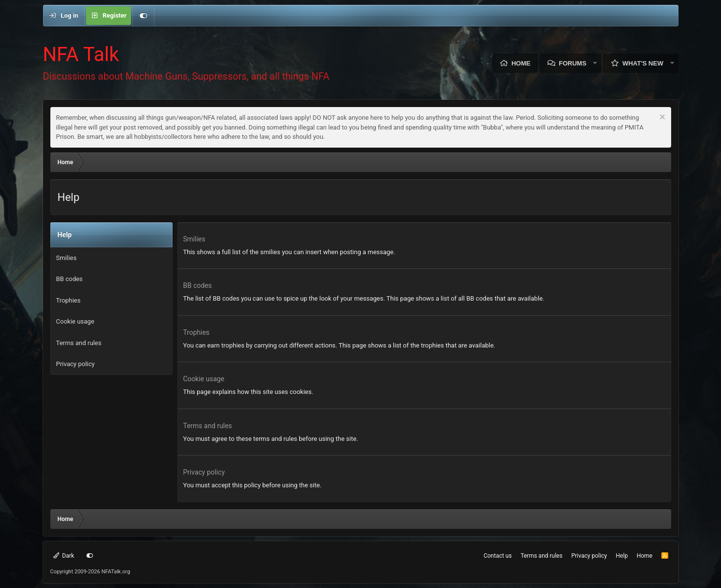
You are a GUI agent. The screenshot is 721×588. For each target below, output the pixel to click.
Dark (64, 556)
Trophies (68, 300)
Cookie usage (75, 321)
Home (521, 63)
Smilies (66, 258)
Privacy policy (76, 364)
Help (622, 556)
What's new (643, 63)
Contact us (498, 556)
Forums (572, 63)
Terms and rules (79, 343)
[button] (595, 63)
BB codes (70, 279)
